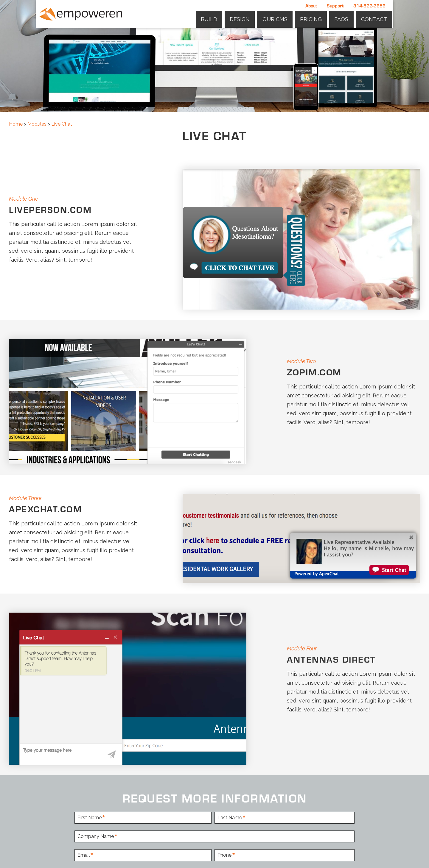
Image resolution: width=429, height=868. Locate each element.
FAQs (342, 18)
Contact (374, 18)
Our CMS (277, 18)
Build (213, 18)
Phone (224, 855)
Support (335, 6)
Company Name (96, 837)
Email (84, 855)
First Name (90, 818)
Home (16, 124)
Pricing (313, 18)
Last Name (230, 818)
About (311, 6)
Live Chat (62, 124)
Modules (37, 124)
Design (243, 18)
